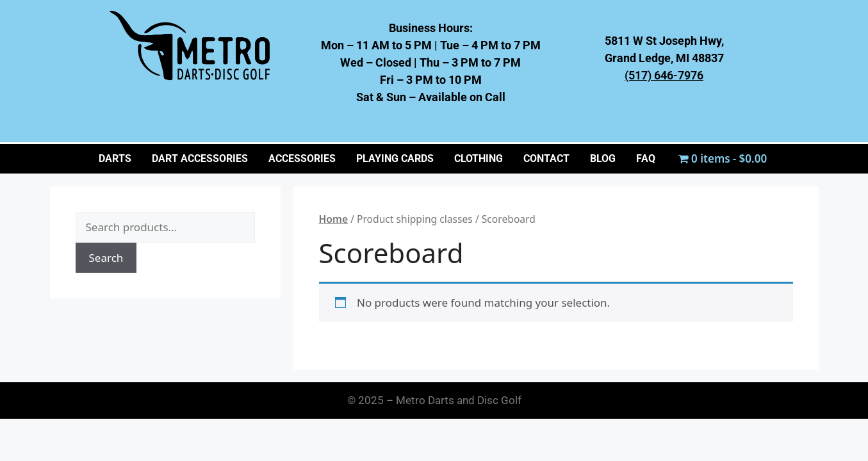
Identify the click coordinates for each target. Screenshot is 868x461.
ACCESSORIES (302, 158)
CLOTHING (479, 158)
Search (106, 258)
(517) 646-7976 (664, 75)
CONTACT (546, 158)
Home (334, 219)
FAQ (646, 158)
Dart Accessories (200, 158)
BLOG (603, 158)
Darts (115, 158)
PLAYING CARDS (395, 158)
